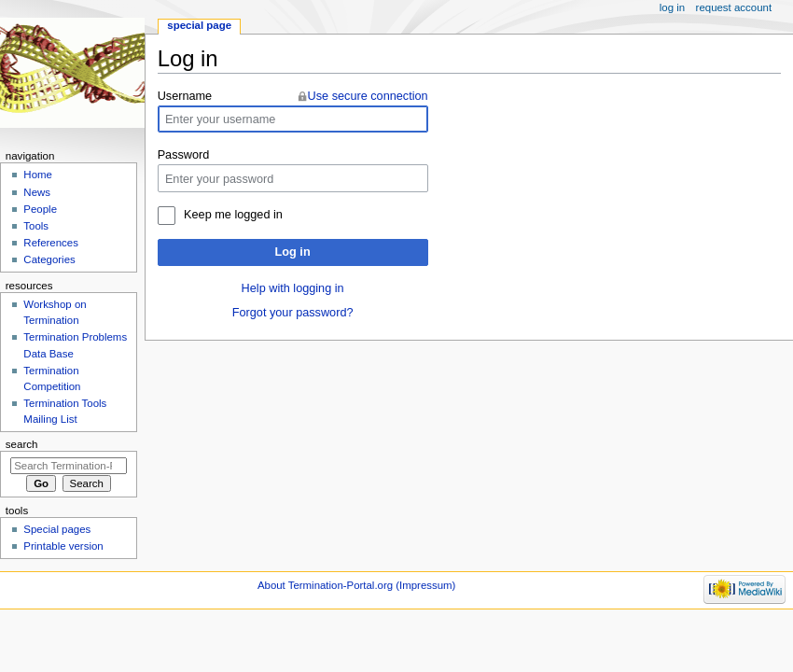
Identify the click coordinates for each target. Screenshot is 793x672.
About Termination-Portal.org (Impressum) (356, 585)
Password (184, 155)
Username (185, 96)
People (40, 209)
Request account (734, 7)
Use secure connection (368, 96)
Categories (49, 259)
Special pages (57, 529)
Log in (293, 252)
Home (38, 175)
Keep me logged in (233, 215)
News (37, 192)
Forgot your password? (293, 313)
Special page (199, 25)
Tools (36, 226)
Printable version (63, 546)
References (51, 243)
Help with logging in (293, 288)
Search (22, 444)
